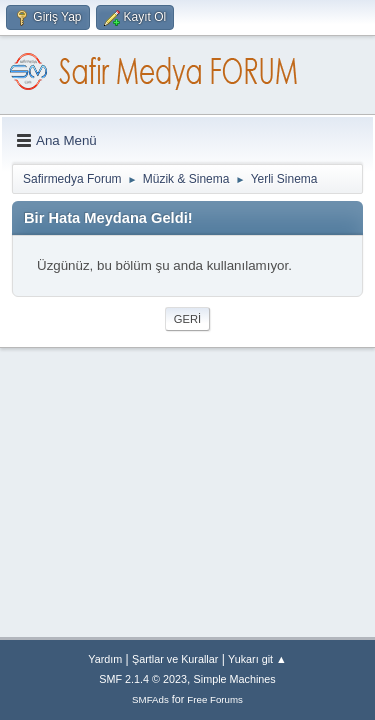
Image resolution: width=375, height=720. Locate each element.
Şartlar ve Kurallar (175, 659)
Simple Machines (235, 679)
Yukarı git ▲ (257, 659)
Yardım (105, 659)
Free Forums (215, 699)
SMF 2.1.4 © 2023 (143, 679)
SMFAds (150, 699)
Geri (187, 319)
